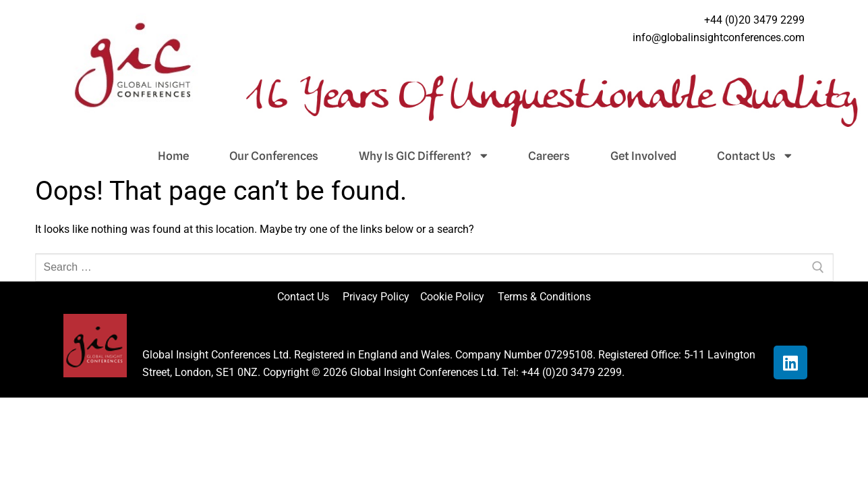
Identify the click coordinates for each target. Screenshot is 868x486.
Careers (549, 156)
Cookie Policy (458, 297)
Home (173, 156)
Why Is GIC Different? (423, 156)
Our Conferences (274, 156)
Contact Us (754, 156)
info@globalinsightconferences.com (719, 37)
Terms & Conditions (544, 297)
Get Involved (643, 156)
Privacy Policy (377, 297)
